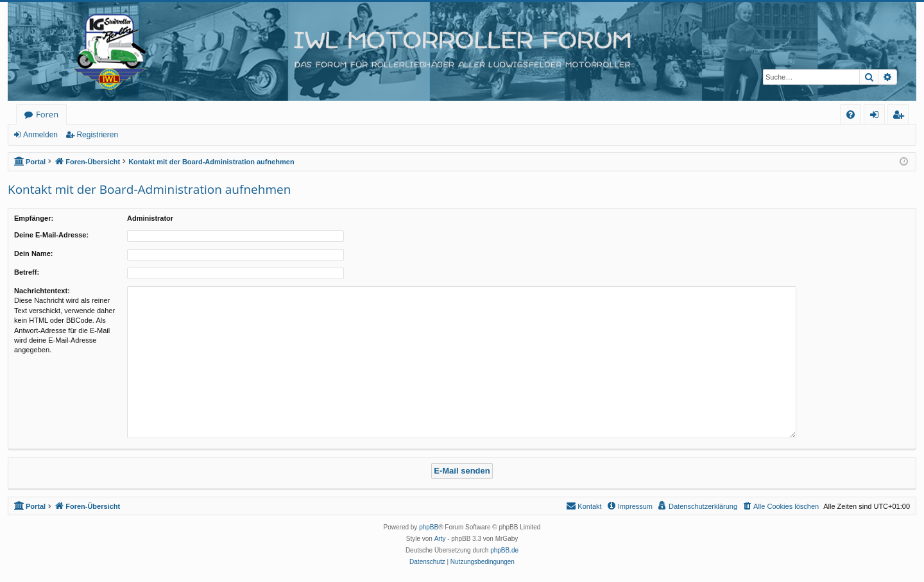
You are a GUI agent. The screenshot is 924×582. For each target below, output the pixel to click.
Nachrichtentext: (42, 291)
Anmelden (40, 135)
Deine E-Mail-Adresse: (51, 235)
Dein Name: (34, 253)
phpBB (429, 527)
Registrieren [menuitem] (901, 116)
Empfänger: (34, 218)
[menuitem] (851, 115)
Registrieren (97, 135)
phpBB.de (504, 550)
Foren (47, 114)
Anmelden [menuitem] (878, 116)
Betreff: (27, 272)
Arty (440, 539)
